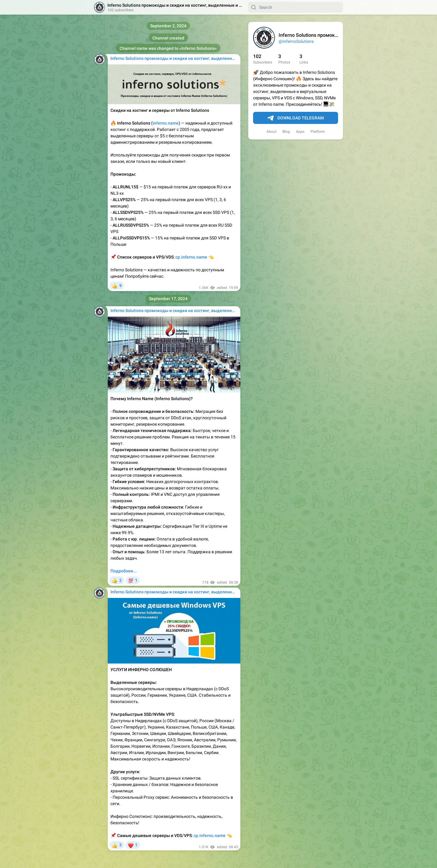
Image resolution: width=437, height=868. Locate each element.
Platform (318, 132)
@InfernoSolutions (296, 41)
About (271, 132)
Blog (286, 132)
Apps (300, 132)
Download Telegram (296, 118)
